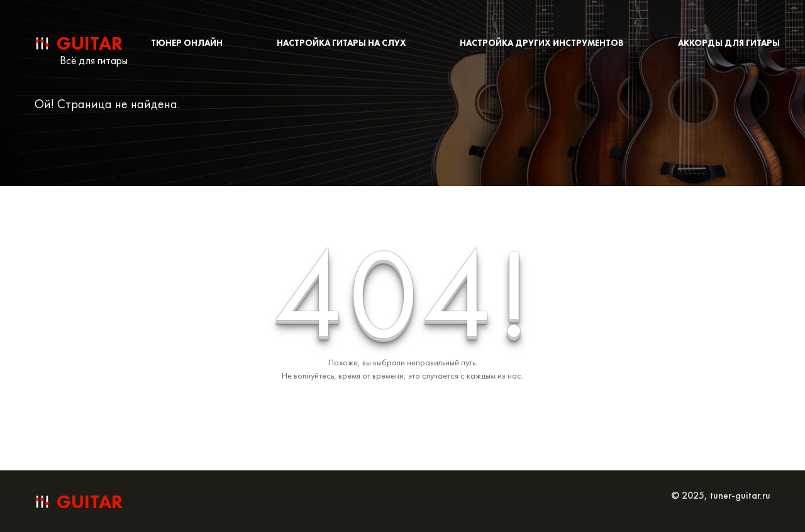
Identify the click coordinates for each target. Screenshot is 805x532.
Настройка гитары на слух (341, 43)
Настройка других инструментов (542, 43)
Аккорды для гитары (729, 43)
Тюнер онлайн (187, 43)
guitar (90, 43)
